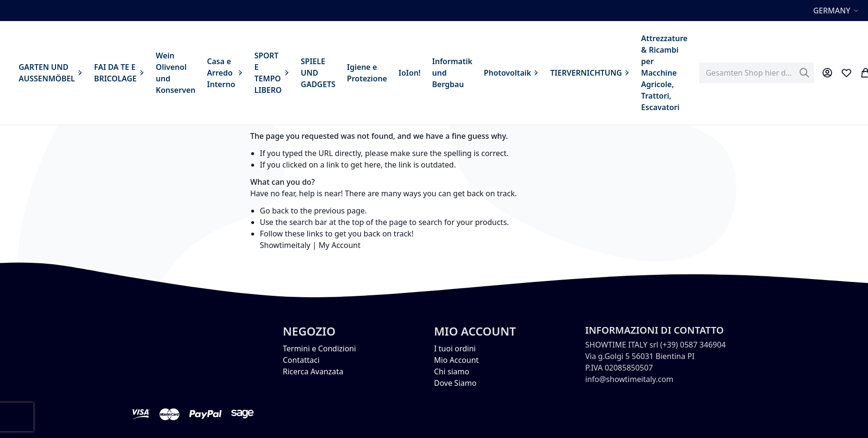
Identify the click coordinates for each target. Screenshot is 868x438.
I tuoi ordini (455, 348)
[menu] (353, 73)
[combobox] (757, 73)
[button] (837, 11)
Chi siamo (452, 371)
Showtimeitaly (285, 245)
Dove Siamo (455, 383)
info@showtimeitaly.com (629, 379)
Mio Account (456, 360)
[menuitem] (51, 73)
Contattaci (301, 360)
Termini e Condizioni (319, 348)
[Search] (804, 73)
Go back (274, 211)
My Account (340, 245)
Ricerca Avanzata (313, 371)
